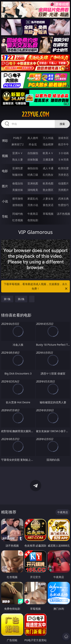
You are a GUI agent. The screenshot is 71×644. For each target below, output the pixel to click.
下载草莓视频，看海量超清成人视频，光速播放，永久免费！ (36, 287)
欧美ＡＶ (48, 153)
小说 (5, 201)
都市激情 (18, 199)
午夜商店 (33, 214)
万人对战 (48, 138)
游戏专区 (63, 138)
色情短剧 (33, 220)
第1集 (7, 299)
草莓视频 (48, 214)
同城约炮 (18, 214)
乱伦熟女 (48, 175)
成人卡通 (48, 168)
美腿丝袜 (18, 190)
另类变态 (63, 175)
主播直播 (48, 159)
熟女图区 (48, 190)
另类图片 (63, 190)
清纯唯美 (33, 190)
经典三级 (33, 175)
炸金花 (33, 144)
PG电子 (18, 138)
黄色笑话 (48, 205)
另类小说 (33, 205)
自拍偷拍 (33, 153)
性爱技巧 (63, 205)
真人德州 (33, 138)
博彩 (5, 141)
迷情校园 (18, 205)
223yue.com (35, 114)
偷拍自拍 (33, 168)
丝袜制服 (33, 159)
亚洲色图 (33, 183)
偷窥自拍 (18, 183)
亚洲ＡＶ (18, 153)
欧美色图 (48, 183)
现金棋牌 (48, 144)
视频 (5, 156)
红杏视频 (18, 220)
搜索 (62, 124)
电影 (5, 171)
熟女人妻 (18, 159)
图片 (5, 186)
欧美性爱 (63, 168)
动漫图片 (63, 183)
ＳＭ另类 (63, 159)
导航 (5, 216)
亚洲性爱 (18, 168)
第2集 (21, 299)
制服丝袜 (18, 175)
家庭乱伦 (33, 199)
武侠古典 (63, 199)
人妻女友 (48, 199)
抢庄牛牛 (63, 144)
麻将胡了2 (18, 144)
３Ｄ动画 (63, 153)
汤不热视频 (63, 214)
